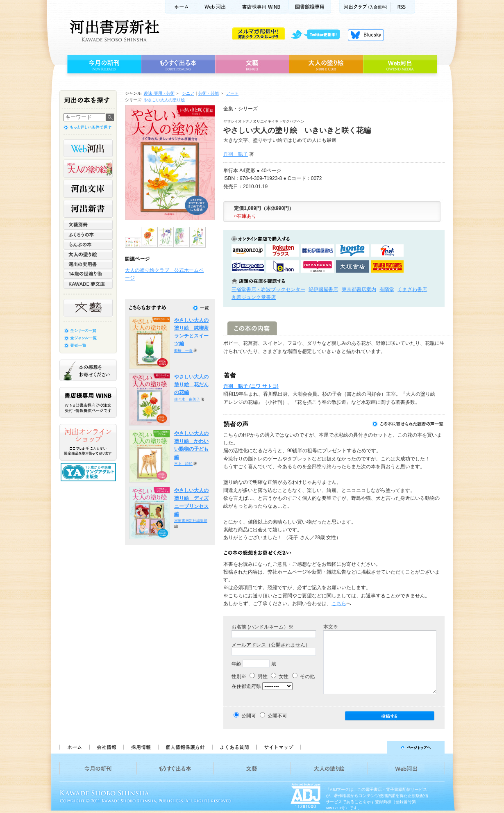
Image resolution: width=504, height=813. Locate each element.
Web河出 (216, 7)
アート (232, 93)
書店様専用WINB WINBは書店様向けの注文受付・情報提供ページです (88, 402)
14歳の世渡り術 (88, 274)
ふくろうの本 (88, 235)
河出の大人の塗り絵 (88, 169)
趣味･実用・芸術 (159, 93)
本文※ (331, 627)
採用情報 (141, 747)
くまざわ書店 (412, 289)
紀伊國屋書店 (323, 289)
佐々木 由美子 (187, 399)
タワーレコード (387, 266)
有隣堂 (387, 289)
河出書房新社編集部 (191, 521)
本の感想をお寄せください (88, 370)
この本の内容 (252, 328)
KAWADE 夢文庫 (88, 284)
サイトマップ (279, 747)
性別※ (239, 676)
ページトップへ (376, 747)
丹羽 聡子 (236, 154)
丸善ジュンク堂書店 (254, 297)
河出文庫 (88, 189)
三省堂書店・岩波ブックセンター (268, 289)
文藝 (252, 64)
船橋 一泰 (183, 351)
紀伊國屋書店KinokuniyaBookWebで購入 (318, 251)
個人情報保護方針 (185, 747)
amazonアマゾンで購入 (248, 251)
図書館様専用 (310, 7)
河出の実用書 (88, 264)
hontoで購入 (352, 251)
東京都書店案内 (359, 289)
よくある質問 (234, 747)
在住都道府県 (246, 686)
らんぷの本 (88, 244)
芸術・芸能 (209, 93)
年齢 (236, 664)
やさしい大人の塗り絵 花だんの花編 (191, 385)
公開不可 (277, 716)
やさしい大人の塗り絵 (164, 100)
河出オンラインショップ (88, 442)
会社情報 (106, 747)
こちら (339, 603)
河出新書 (88, 209)
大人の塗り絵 (326, 64)
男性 (258, 676)
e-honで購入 (283, 266)
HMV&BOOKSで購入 (318, 266)
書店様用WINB (262, 7)
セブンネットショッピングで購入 (387, 251)
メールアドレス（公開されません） (271, 645)
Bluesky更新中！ (366, 35)
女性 (280, 676)
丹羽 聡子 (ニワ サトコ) (251, 386)
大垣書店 (352, 266)
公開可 (249, 716)
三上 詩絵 (183, 464)
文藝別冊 (88, 225)
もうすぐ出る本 (178, 64)
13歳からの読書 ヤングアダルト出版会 (89, 472)
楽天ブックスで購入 (283, 251)
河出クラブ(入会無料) (365, 7)
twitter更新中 (318, 35)
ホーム (180, 7)
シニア (188, 93)
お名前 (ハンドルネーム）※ (262, 627)
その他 (303, 676)
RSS (403, 7)
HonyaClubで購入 (248, 266)
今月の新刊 (103, 64)
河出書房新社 (113, 31)
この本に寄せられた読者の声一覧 (408, 424)
